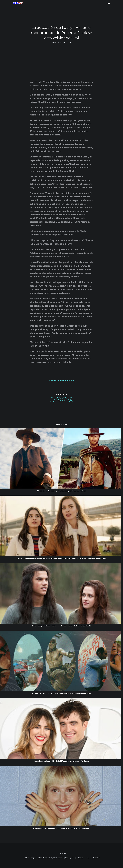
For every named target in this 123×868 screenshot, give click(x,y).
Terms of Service (85, 858)
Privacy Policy (71, 858)
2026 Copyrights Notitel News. (36, 858)
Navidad (96, 858)
